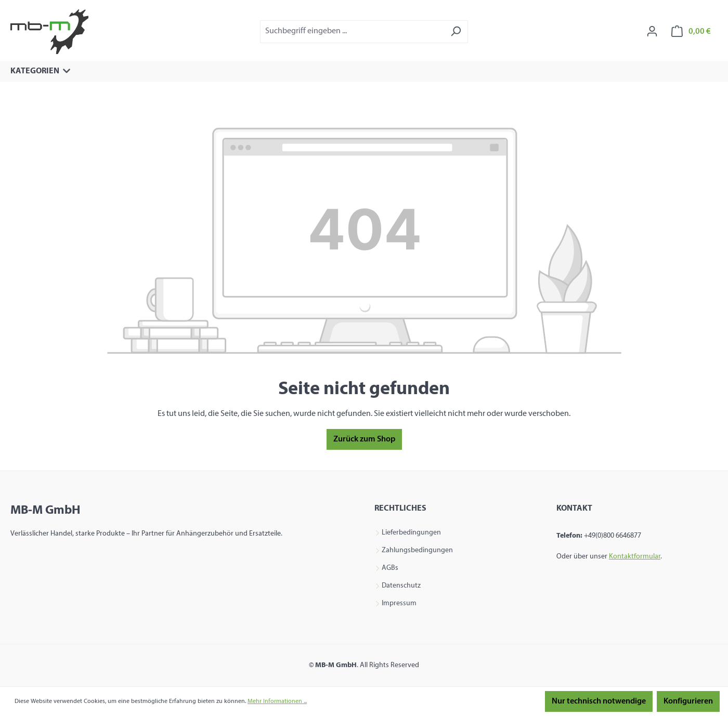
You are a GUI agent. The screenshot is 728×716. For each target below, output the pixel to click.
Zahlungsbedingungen (417, 551)
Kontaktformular (635, 557)
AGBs (390, 568)
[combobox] (352, 31)
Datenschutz (401, 586)
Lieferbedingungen (411, 533)
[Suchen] (456, 31)
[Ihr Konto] (652, 31)
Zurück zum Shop (364, 439)
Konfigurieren (688, 701)
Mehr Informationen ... (277, 701)
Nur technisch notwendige (599, 701)
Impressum (399, 604)
